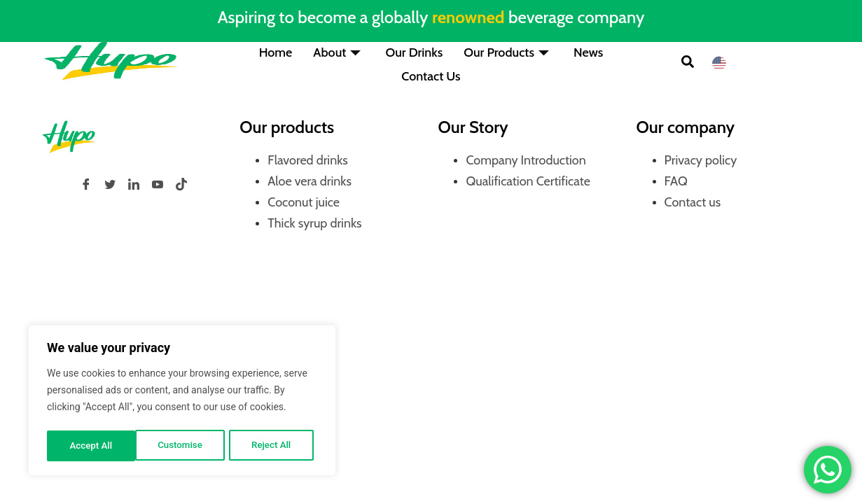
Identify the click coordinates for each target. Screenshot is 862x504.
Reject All (183, 446)
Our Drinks (414, 52)
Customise (91, 446)
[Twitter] (110, 184)
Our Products (508, 52)
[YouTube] (158, 184)
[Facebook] (86, 184)
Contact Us (431, 73)
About (339, 52)
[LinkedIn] (134, 184)
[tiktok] (181, 184)
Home (276, 52)
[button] (688, 63)
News (588, 52)
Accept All (274, 446)
